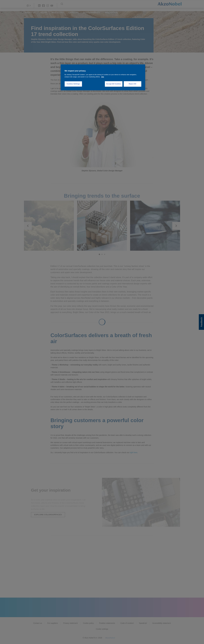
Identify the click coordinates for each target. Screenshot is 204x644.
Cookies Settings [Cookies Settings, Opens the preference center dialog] (73, 84)
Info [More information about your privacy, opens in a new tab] (103, 77)
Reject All (133, 84)
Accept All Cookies (114, 84)
